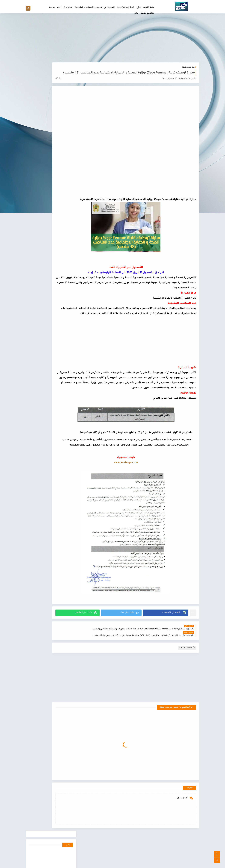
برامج (136, 13)
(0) (85, 86)
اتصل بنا (104, 3)
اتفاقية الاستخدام (134, 3)
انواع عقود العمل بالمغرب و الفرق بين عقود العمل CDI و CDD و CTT (43, 261)
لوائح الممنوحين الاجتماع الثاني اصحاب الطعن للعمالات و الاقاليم (44, 181)
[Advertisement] (112, 40)
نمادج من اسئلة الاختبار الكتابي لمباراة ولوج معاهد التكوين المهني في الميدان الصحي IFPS (44, 197)
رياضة (52, 7)
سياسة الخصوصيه (117, 3)
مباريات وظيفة (188, 69)
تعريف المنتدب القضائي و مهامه (43, 242)
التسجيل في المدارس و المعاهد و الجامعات (95, 7)
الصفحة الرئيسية (150, 3)
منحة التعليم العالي (145, 7)
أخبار (59, 7)
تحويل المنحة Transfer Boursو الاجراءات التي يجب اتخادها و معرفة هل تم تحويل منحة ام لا (44, 293)
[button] (170, 646)
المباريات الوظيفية (126, 7)
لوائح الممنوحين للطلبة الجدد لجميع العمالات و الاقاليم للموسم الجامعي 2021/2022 (45, 149)
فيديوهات (68, 7)
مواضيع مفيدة (148, 13)
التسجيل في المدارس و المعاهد (56, 403)
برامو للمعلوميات (169, 864)
